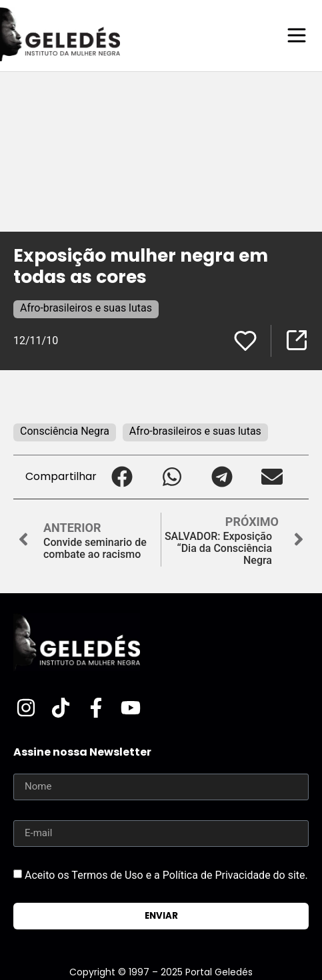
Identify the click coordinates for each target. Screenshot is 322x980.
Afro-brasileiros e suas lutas (86, 308)
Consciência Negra (65, 431)
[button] (122, 477)
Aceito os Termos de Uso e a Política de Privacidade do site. (166, 874)
